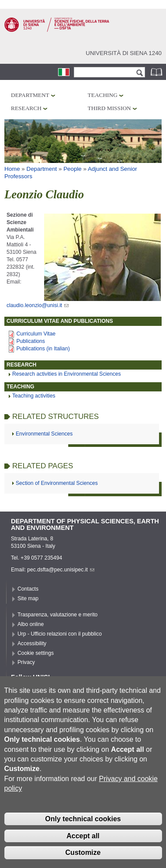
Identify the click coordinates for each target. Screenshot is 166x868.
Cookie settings (36, 653)
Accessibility (32, 643)
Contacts (28, 589)
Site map (28, 598)
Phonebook (157, 72)
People (73, 169)
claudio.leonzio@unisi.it (38, 305)
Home (12, 169)
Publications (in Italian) (43, 349)
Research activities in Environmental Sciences (67, 374)
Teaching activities (34, 396)
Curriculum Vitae (36, 334)
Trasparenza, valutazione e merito (57, 615)
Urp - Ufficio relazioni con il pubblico (60, 634)
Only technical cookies (83, 834)
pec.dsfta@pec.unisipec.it (61, 570)
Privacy (26, 662)
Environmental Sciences (44, 434)
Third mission (109, 108)
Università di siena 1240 (124, 53)
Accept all (83, 850)
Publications (31, 341)
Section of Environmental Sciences (57, 483)
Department (30, 95)
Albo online (31, 624)
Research (26, 108)
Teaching (103, 95)
